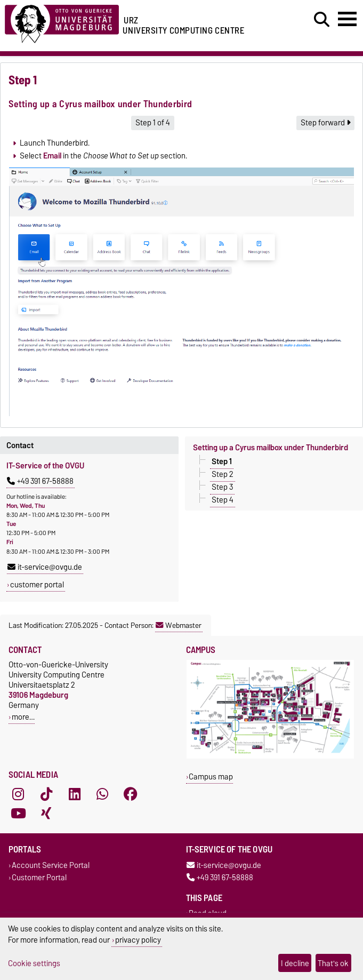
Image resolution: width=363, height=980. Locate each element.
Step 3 (222, 487)
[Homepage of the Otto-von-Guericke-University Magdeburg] (62, 22)
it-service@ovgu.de (45, 567)
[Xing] (46, 813)
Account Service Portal (51, 865)
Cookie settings (34, 963)
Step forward (325, 123)
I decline (295, 963)
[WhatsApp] (102, 794)
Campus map (211, 776)
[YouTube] (18, 813)
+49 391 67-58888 (40, 481)
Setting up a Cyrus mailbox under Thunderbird (271, 448)
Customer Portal (39, 877)
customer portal (37, 585)
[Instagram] (18, 794)
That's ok (333, 963)
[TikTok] (46, 794)
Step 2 (223, 474)
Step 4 (223, 500)
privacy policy (138, 940)
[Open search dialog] (322, 20)
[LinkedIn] (75, 794)
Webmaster (179, 625)
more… (23, 717)
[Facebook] (131, 794)
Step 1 (222, 461)
